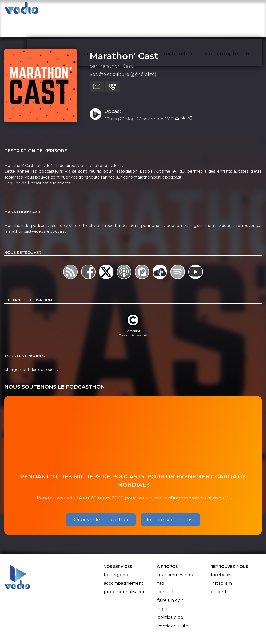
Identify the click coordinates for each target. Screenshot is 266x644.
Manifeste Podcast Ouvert (148, 625)
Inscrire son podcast (171, 498)
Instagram (221, 562)
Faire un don (170, 579)
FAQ (161, 562)
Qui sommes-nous (176, 554)
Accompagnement (124, 562)
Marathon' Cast (124, 35)
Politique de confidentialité (173, 601)
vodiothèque (69, 10)
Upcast (113, 90)
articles (105, 10)
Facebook (221, 554)
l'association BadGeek (87, 632)
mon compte (229, 10)
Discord (219, 571)
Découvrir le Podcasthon (101, 498)
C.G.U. (163, 588)
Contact (166, 571)
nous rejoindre (144, 10)
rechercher (188, 10)
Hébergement (119, 554)
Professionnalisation (125, 571)
